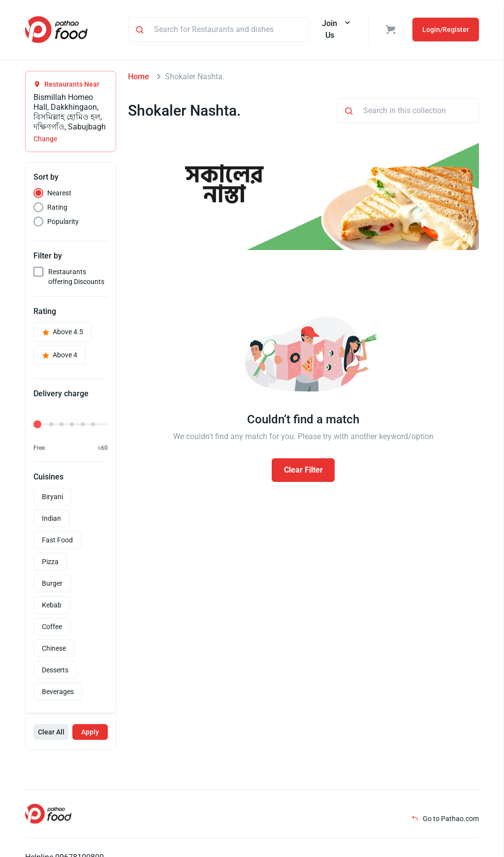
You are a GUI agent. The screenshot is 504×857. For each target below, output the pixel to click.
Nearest (59, 193)
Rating (57, 207)
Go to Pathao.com (445, 819)
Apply (90, 732)
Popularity (63, 222)
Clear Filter (303, 470)
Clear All (51, 732)
